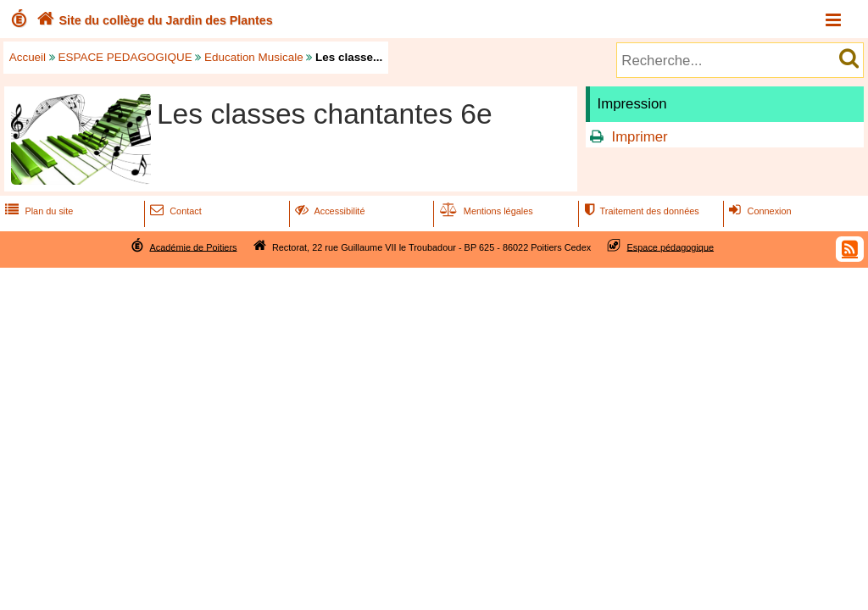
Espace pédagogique (671, 247)
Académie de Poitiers (193, 247)
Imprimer (639, 137)
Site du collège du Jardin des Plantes (153, 20)
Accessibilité (328, 211)
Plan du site (37, 211)
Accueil (28, 57)
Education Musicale (254, 57)
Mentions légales (485, 211)
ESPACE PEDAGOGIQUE (125, 57)
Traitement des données (640, 211)
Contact (174, 211)
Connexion (758, 211)
